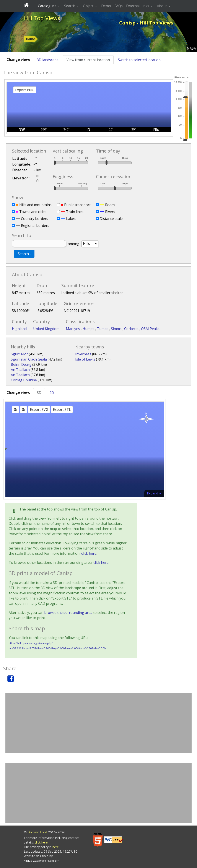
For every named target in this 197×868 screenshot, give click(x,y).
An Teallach (20, 370)
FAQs (119, 6)
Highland (19, 329)
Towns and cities (33, 212)
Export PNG (25, 90)
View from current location (88, 60)
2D (52, 393)
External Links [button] (138, 6)
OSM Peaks (150, 329)
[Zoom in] (15, 410)
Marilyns (73, 329)
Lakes (71, 219)
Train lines (75, 212)
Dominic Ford (37, 832)
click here (89, 553)
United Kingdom (46, 329)
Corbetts (132, 329)
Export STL (62, 410)
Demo (106, 6)
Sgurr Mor (19, 354)
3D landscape (48, 60)
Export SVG (39, 410)
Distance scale (111, 219)
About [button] (162, 6)
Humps (89, 329)
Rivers (110, 212)
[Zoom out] (24, 410)
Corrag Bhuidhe (24, 380)
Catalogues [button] (48, 6)
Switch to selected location (139, 60)
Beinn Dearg (21, 364)
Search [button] (70, 6)
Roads (110, 205)
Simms (117, 329)
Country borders (35, 219)
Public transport (77, 205)
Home (31, 39)
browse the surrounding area (68, 613)
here (56, 847)
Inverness (83, 354)
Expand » (154, 493)
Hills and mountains (35, 205)
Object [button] (89, 6)
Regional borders (35, 226)
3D (39, 393)
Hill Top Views (42, 18)
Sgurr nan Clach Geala (29, 359)
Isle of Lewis (85, 359)
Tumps (103, 329)
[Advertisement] (98, 723)
